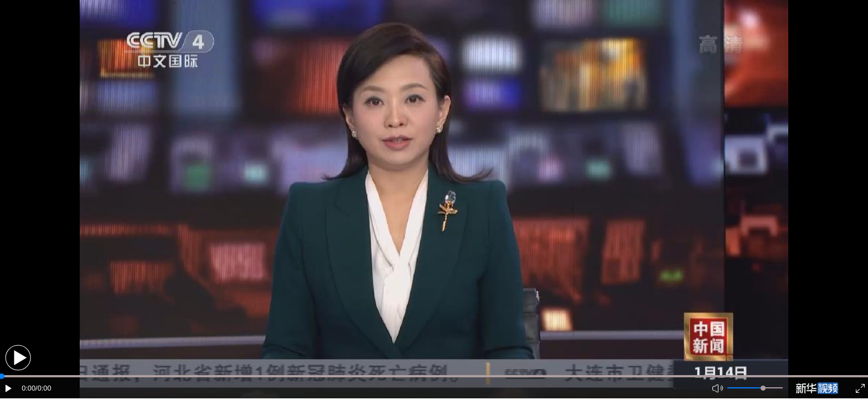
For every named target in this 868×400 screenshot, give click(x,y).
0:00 (29, 388)
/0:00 (43, 388)
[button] (18, 358)
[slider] (763, 388)
